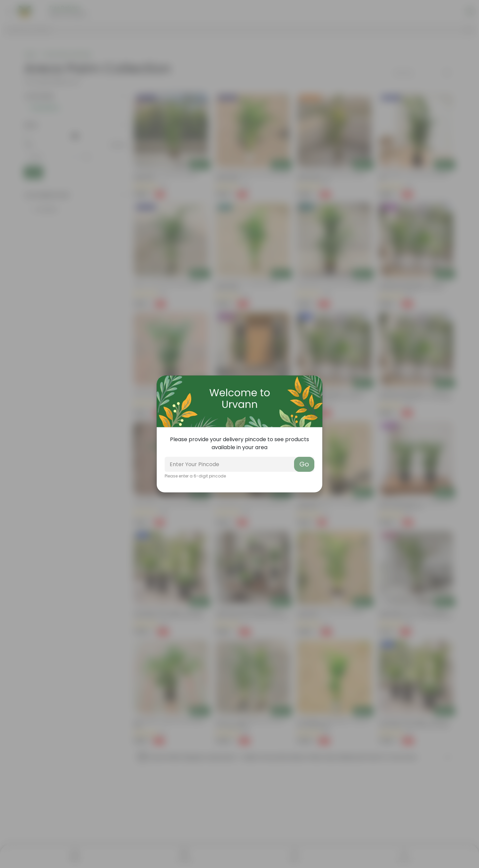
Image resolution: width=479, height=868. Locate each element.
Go (304, 464)
